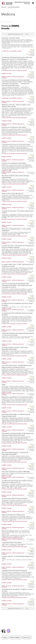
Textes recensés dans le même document (15, 70)
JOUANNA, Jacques (17, 538)
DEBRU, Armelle (17, 51)
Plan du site (26, 637)
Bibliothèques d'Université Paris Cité (22, 3)
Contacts (5, 637)
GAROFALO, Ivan (7, 51)
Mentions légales (15, 637)
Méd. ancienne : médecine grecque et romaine (13, 77)
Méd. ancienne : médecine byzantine (13, 262)
